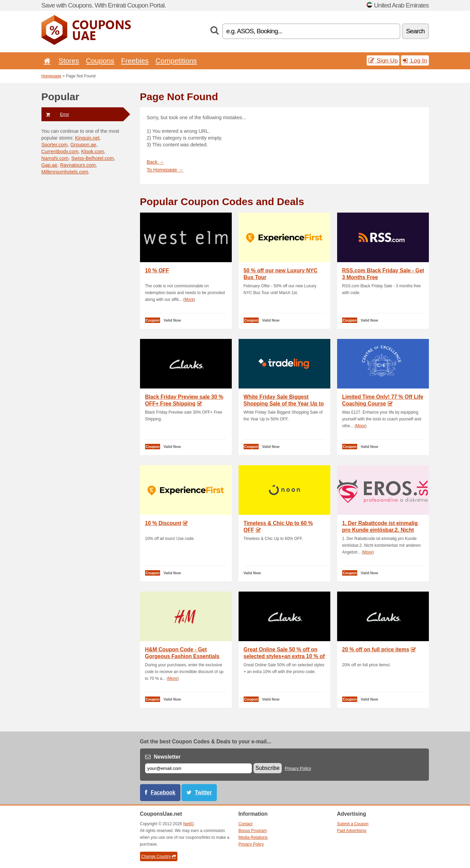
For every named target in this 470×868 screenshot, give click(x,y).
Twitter (203, 792)
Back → (155, 162)
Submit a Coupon (353, 824)
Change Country (159, 856)
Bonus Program (253, 831)
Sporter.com (55, 145)
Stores (69, 61)
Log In (415, 60)
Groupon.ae (83, 145)
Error (55, 114)
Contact (246, 824)
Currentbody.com (60, 151)
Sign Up (383, 60)
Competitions (176, 61)
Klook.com (93, 151)
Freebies (135, 61)
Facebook (163, 792)
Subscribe (268, 768)
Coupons (100, 61)
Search (415, 31)
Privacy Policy (298, 768)
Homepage (51, 76)
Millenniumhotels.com (65, 172)
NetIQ (188, 824)
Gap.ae (49, 165)
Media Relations (253, 837)
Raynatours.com (78, 165)
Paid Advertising (352, 831)
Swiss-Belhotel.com (92, 158)
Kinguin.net (87, 138)
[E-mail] (198, 768)
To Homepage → (165, 170)
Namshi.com (55, 158)
